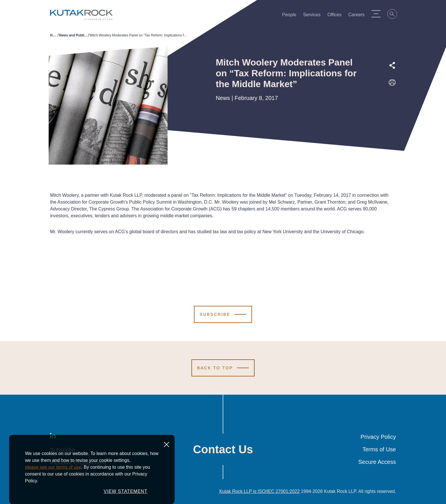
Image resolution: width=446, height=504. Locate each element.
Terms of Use (379, 449)
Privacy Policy (378, 437)
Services (314, 16)
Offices (337, 16)
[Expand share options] (392, 65)
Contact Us (223, 449)
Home (54, 35)
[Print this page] (392, 84)
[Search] (395, 15)
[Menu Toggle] (378, 14)
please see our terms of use (53, 477)
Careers (359, 16)
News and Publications (73, 35)
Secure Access (377, 462)
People (292, 16)
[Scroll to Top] (223, 368)
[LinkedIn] (53, 437)
